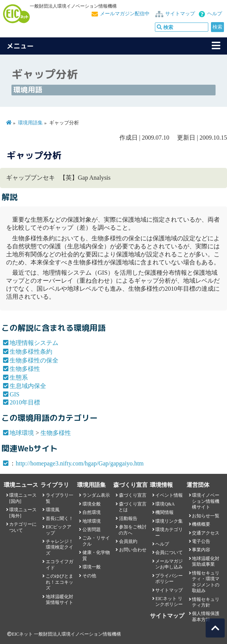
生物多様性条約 (31, 352)
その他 (89, 576)
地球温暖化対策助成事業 (206, 561)
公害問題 (92, 530)
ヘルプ (215, 14)
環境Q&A (165, 504)
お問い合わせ (133, 550)
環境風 (53, 510)
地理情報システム (34, 343)
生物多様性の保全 (34, 360)
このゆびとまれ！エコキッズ (60, 582)
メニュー (20, 46)
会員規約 (128, 541)
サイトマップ (180, 14)
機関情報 (164, 512)
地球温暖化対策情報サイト (60, 600)
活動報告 (128, 518)
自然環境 (92, 512)
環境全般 (92, 504)
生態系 (19, 378)
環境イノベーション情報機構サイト (206, 501)
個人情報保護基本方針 (206, 616)
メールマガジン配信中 (125, 14)
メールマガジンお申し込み (169, 564)
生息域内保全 (28, 386)
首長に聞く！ (60, 518)
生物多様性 (25, 369)
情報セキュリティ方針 (206, 602)
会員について (169, 552)
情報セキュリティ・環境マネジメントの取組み (206, 582)
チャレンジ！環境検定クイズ (60, 547)
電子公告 (201, 541)
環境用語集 (30, 123)
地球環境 (22, 433)
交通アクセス (206, 533)
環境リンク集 (169, 521)
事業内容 (201, 550)
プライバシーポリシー (169, 579)
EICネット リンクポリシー (169, 601)
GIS (14, 394)
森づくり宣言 (133, 495)
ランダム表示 (96, 495)
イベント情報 (169, 495)
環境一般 (92, 567)
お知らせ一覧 (206, 516)
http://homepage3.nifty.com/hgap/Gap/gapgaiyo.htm (80, 463)
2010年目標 (25, 402)
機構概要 (201, 524)
